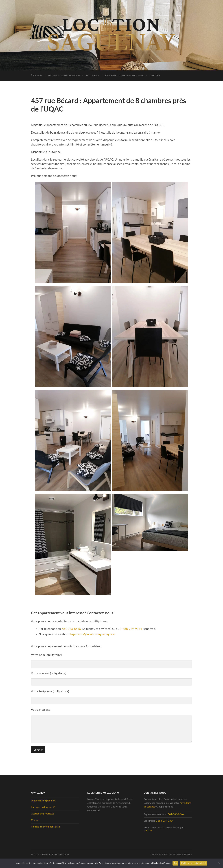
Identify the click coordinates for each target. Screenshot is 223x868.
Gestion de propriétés (43, 813)
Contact (155, 76)
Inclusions (92, 76)
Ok (175, 863)
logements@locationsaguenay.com (93, 634)
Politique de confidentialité (45, 827)
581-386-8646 (71, 629)
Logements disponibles (63, 76)
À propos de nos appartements (124, 76)
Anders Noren (172, 855)
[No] (219, 863)
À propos (36, 76)
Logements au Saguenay (54, 855)
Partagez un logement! (43, 807)
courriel (148, 830)
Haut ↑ (188, 855)
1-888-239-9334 (131, 629)
